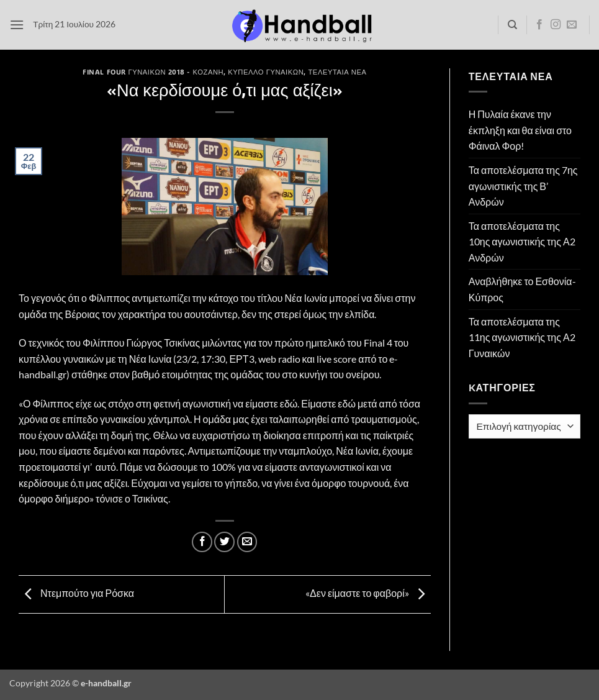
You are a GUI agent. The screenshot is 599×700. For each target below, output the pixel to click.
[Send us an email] (572, 25)
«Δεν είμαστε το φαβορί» (368, 593)
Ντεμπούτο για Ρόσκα (76, 593)
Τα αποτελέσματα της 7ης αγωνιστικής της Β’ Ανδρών (523, 186)
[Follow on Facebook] (539, 25)
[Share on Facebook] (202, 542)
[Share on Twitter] (224, 542)
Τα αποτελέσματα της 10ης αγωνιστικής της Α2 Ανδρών (522, 242)
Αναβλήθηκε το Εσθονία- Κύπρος (522, 289)
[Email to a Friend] (247, 542)
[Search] (512, 25)
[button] (17, 25)
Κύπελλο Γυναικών (266, 72)
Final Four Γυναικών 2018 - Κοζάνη (153, 72)
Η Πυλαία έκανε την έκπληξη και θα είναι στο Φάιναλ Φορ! (520, 130)
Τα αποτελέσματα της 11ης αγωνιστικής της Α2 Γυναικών (522, 337)
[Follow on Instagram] (556, 25)
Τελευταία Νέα (337, 72)
